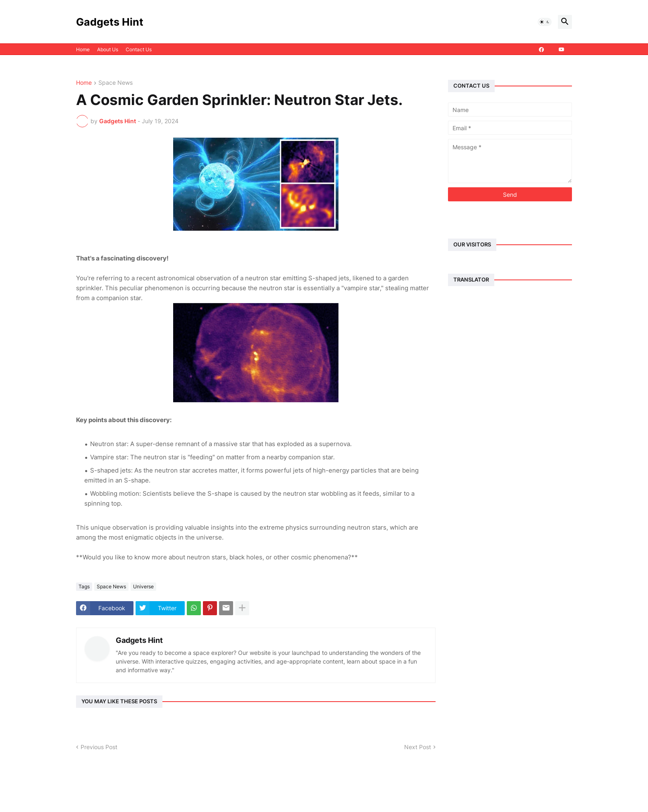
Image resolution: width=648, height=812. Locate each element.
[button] (545, 22)
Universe (143, 586)
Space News (116, 83)
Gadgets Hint (110, 22)
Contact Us (139, 49)
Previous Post (99, 747)
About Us (108, 49)
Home (83, 49)
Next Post (418, 747)
